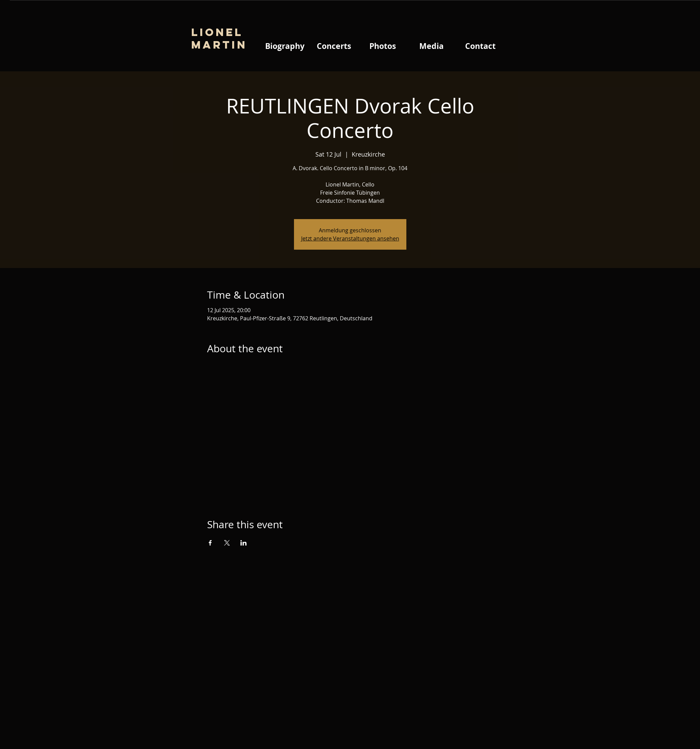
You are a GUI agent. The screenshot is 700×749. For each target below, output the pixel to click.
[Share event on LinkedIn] (244, 543)
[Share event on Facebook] (210, 543)
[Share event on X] (227, 543)
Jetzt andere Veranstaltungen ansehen (350, 238)
